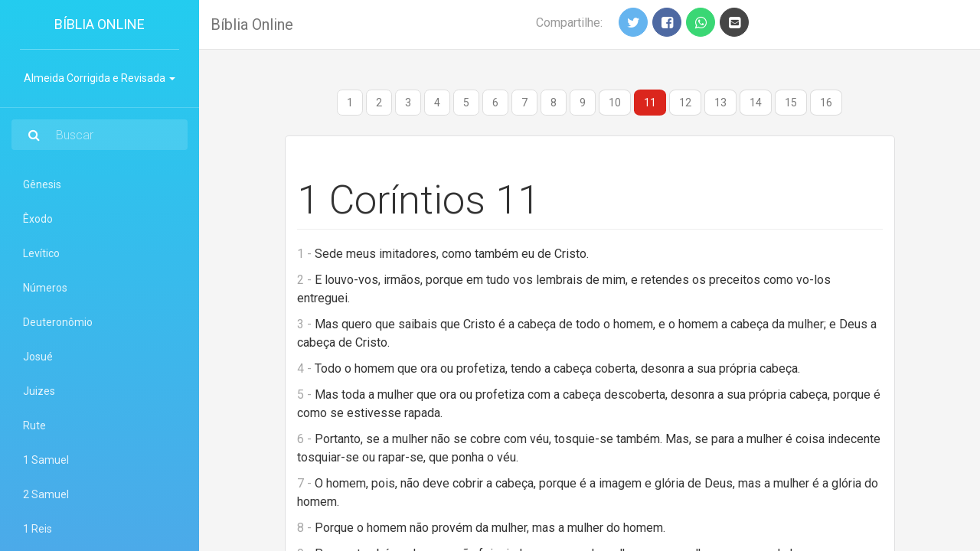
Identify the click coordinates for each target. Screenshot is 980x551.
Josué (38, 357)
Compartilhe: (569, 23)
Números (45, 288)
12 (685, 103)
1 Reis (38, 529)
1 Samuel (46, 460)
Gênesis (42, 184)
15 (791, 103)
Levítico (41, 253)
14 (756, 103)
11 (650, 103)
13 (720, 103)
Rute (34, 425)
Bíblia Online (100, 24)
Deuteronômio (58, 322)
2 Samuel (46, 494)
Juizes (39, 391)
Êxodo (38, 219)
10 (615, 103)
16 (826, 103)
